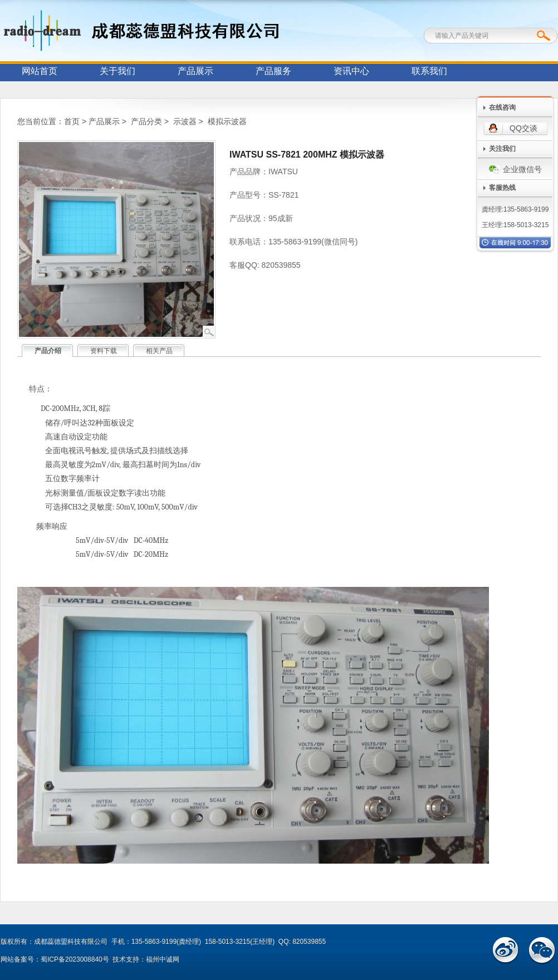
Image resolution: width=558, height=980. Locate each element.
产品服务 (273, 71)
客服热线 (502, 188)
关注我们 (502, 149)
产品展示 (195, 71)
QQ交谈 (523, 128)
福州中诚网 (163, 959)
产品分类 (146, 121)
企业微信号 (515, 169)
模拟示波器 (227, 121)
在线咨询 (502, 107)
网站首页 (40, 71)
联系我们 (429, 71)
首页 (72, 121)
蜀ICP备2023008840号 (75, 959)
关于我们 (118, 71)
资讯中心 (351, 71)
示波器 (185, 121)
